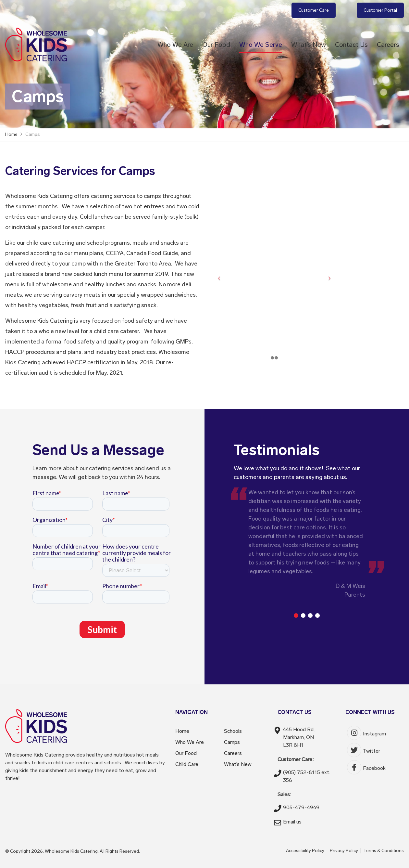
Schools (233, 731)
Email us (292, 822)
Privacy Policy (344, 851)
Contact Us (351, 45)
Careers (388, 45)
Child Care (187, 764)
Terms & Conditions (384, 851)
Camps (232, 742)
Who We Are (175, 45)
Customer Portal (380, 10)
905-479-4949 (301, 807)
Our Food (216, 45)
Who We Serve (261, 45)
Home (182, 731)
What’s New (309, 45)
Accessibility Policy (305, 851)
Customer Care (314, 10)
